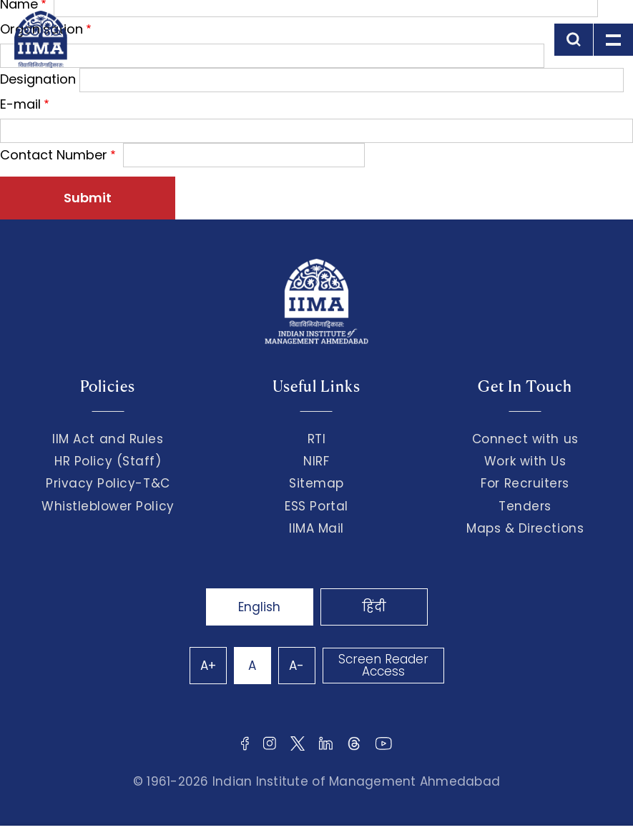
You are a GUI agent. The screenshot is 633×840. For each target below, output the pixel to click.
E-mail (20, 104)
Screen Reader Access (383, 665)
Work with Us (525, 461)
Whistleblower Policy (108, 506)
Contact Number (54, 155)
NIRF (316, 461)
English (259, 607)
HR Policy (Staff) (108, 461)
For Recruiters (525, 483)
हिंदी (374, 607)
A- (296, 666)
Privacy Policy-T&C (108, 483)
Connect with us (525, 439)
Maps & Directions (525, 528)
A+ (208, 666)
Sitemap (316, 483)
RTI (317, 439)
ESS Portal (316, 506)
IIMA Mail (316, 528)
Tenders (525, 506)
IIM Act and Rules (108, 439)
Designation (38, 79)
